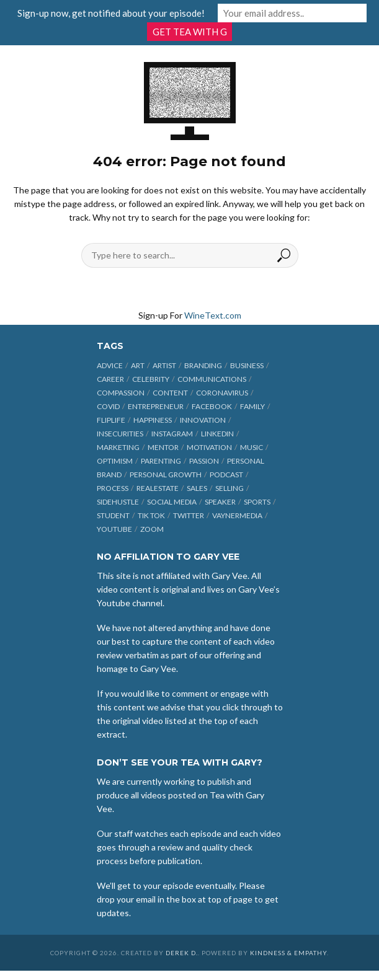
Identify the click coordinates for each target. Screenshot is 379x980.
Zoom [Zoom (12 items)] (152, 529)
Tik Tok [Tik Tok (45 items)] (151, 515)
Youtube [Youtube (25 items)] (114, 529)
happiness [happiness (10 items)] (153, 420)
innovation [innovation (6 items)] (203, 420)
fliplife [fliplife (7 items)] (111, 420)
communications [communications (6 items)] (212, 379)
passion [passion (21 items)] (204, 461)
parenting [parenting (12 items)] (161, 461)
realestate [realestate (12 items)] (158, 488)
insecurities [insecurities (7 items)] (120, 434)
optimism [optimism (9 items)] (115, 461)
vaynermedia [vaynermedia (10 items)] (237, 515)
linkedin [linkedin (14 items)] (217, 434)
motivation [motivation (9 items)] (209, 447)
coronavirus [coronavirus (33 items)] (222, 393)
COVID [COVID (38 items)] (108, 406)
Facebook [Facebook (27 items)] (212, 406)
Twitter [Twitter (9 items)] (189, 515)
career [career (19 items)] (110, 379)
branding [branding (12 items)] (203, 365)
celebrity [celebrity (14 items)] (151, 379)
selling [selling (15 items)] (230, 488)
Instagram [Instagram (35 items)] (172, 434)
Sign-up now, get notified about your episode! (111, 13)
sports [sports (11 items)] (257, 502)
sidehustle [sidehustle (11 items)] (118, 502)
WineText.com (213, 315)
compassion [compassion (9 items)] (121, 393)
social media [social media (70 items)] (172, 502)
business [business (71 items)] (247, 365)
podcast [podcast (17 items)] (226, 475)
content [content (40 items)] (170, 393)
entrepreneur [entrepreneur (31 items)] (156, 406)
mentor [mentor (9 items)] (163, 447)
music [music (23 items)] (252, 447)
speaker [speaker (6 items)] (220, 502)
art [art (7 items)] (138, 365)
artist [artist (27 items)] (164, 365)
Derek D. (182, 953)
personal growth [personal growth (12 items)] (166, 475)
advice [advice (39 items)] (110, 365)
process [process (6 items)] (113, 488)
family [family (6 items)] (252, 406)
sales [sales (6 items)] (197, 488)
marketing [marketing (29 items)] (118, 447)
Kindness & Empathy (288, 953)
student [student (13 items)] (113, 515)
